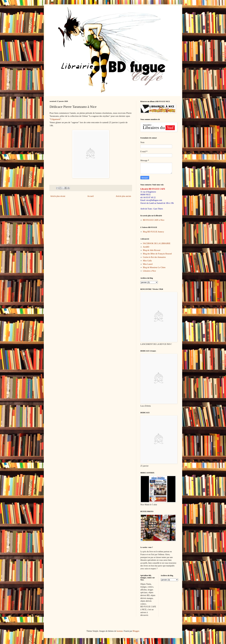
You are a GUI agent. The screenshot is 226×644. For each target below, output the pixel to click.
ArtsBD (146, 247)
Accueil (91, 196)
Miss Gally (147, 261)
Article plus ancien (123, 196)
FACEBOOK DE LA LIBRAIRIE (157, 243)
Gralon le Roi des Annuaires (154, 257)
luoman (120, 631)
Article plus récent (58, 196)
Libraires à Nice (149, 271)
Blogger (136, 631)
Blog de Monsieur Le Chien (154, 267)
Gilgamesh (55, 119)
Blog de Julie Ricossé (152, 250)
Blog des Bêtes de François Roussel (157, 254)
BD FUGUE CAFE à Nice (154, 220)
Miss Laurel (148, 264)
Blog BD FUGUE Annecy (154, 232)
